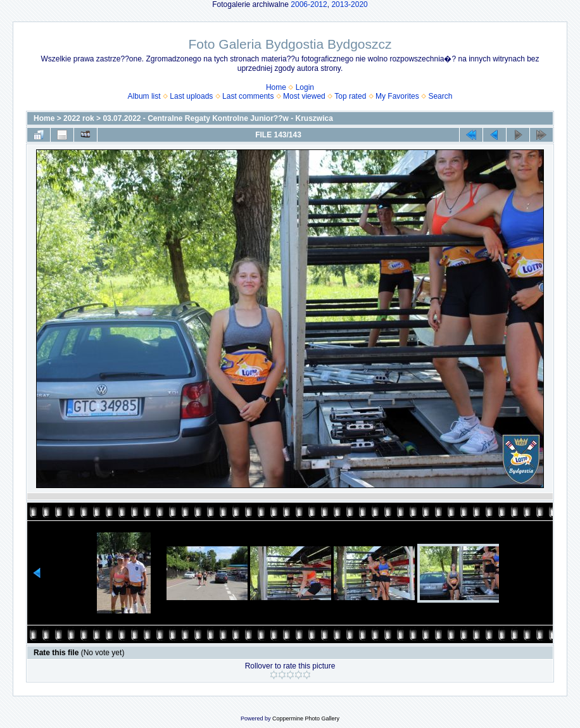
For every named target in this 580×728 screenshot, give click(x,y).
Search (440, 96)
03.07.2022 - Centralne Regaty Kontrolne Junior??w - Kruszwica (217, 118)
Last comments (248, 96)
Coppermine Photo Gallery (306, 719)
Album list (144, 96)
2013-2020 (349, 4)
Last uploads (191, 96)
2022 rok (79, 118)
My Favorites (397, 96)
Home (276, 87)
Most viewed (304, 96)
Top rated (350, 96)
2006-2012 (309, 4)
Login (305, 87)
